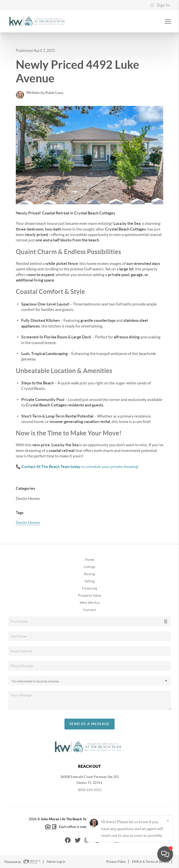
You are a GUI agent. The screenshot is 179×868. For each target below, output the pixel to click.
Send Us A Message (89, 724)
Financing (89, 588)
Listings (89, 567)
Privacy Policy (116, 862)
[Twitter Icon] (78, 840)
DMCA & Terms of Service (151, 862)
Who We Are (90, 603)
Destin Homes (28, 522)
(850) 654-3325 (90, 790)
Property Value (90, 595)
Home (89, 560)
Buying (89, 574)
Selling (89, 581)
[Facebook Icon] (68, 840)
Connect (89, 610)
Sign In (160, 5)
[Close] (168, 821)
